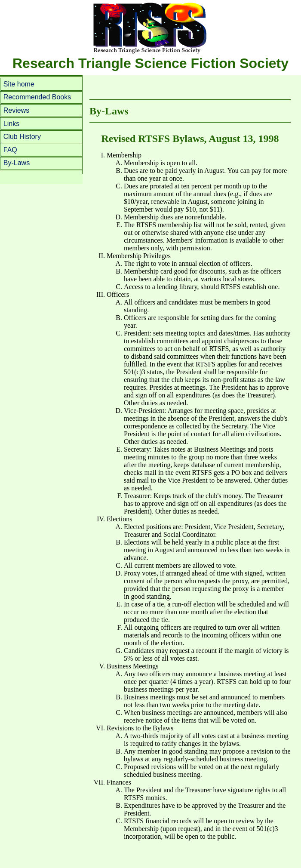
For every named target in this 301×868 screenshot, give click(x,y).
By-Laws (17, 163)
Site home (19, 84)
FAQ (10, 150)
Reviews (16, 110)
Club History (22, 137)
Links (11, 124)
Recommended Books (37, 97)
